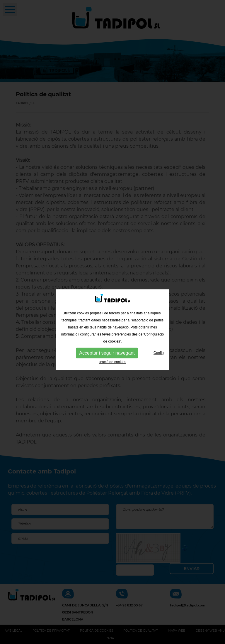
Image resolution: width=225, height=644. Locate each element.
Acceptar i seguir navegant (107, 354)
